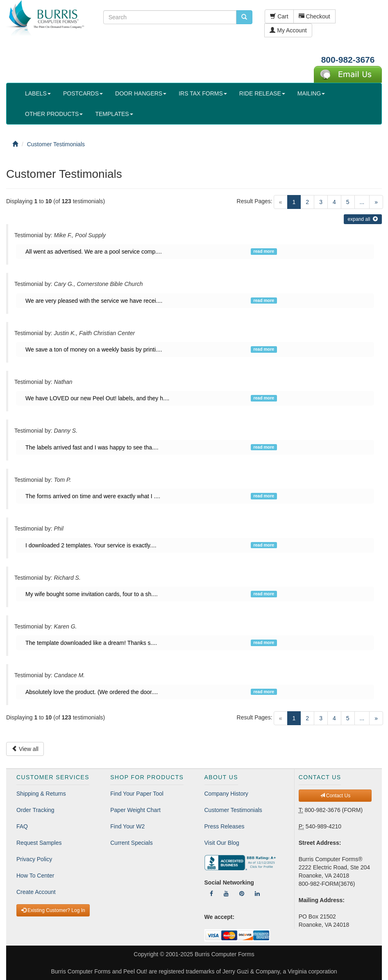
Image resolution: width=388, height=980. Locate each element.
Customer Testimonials (233, 810)
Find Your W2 (127, 826)
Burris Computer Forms (224, 954)
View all (25, 749)
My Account (288, 30)
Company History (226, 794)
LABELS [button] (38, 93)
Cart (279, 16)
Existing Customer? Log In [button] (53, 910)
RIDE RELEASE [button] (262, 93)
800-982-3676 (348, 60)
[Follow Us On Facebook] (211, 894)
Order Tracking (35, 810)
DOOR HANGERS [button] (141, 93)
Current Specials (132, 843)
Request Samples (39, 843)
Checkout (314, 16)
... (362, 202)
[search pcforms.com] (244, 17)
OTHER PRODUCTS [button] (54, 114)
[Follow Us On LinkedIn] (257, 894)
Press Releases (225, 826)
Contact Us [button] (335, 796)
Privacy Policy (34, 859)
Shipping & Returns (41, 794)
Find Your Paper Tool (137, 794)
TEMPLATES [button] (114, 114)
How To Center (35, 876)
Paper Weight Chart (135, 810)
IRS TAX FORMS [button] (203, 93)
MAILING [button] (311, 93)
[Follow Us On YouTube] (226, 894)
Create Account (36, 892)
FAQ (22, 826)
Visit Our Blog (222, 843)
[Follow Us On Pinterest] (242, 894)
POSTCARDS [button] (83, 93)
